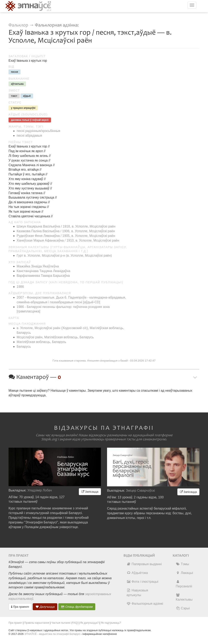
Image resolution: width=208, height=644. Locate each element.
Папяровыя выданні (144, 564)
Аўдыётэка (137, 573)
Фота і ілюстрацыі (142, 582)
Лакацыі (184, 573)
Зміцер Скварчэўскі (140, 491)
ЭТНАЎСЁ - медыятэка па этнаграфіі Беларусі (52, 634)
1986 (20, 287)
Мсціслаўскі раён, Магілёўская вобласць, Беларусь (55, 337)
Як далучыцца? (89, 623)
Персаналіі (184, 584)
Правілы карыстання (37, 623)
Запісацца (90, 492)
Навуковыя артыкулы (137, 593)
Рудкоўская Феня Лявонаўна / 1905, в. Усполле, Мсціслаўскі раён (66, 236)
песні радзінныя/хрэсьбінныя (38, 131)
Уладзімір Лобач (40, 490)
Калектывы (184, 597)
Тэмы (182, 564)
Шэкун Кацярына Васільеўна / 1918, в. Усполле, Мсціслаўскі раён (66, 226)
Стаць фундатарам (77, 607)
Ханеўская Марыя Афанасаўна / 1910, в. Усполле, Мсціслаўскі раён (68, 240)
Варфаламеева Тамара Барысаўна (43, 276)
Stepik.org (49, 439)
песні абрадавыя (29, 136)
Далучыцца (45, 607)
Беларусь (24, 347)
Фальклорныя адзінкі (145, 604)
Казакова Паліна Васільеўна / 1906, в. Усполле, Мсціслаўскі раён (66, 231)
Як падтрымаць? (111, 623)
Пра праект (20, 607)
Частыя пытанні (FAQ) (65, 623)
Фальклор (18, 25)
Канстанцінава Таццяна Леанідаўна (43, 271)
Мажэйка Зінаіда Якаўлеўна (38, 266)
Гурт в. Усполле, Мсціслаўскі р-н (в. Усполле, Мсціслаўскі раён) (64, 256)
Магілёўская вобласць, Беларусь (41, 342)
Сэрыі (183, 608)
